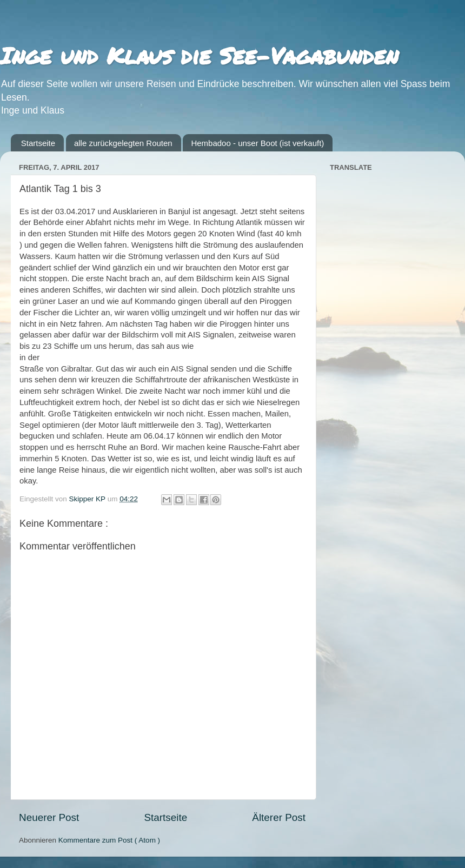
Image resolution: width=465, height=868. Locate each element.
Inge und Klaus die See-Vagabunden (199, 55)
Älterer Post (279, 817)
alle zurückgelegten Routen (123, 143)
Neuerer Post (49, 817)
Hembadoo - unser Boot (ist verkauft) (257, 143)
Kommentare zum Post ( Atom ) (109, 840)
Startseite (38, 143)
